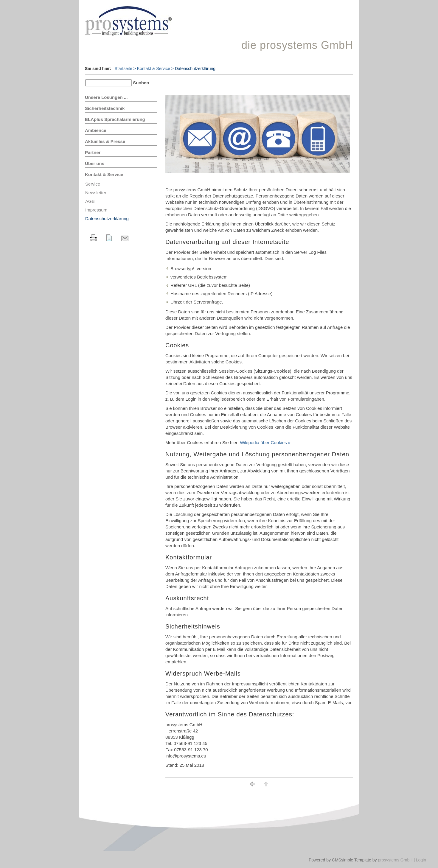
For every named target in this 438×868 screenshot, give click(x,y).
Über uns (95, 163)
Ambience (96, 130)
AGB (90, 201)
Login (421, 860)
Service (93, 184)
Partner (93, 152)
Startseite (124, 69)
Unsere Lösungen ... (106, 97)
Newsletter (96, 193)
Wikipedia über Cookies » (265, 442)
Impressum (96, 210)
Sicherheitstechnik (105, 108)
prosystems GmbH (395, 860)
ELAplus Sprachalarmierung (115, 119)
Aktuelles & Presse (105, 141)
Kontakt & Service (154, 69)
